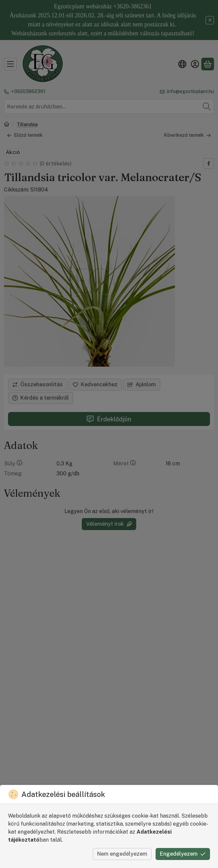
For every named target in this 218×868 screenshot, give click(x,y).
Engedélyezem (183, 854)
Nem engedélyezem (122, 854)
